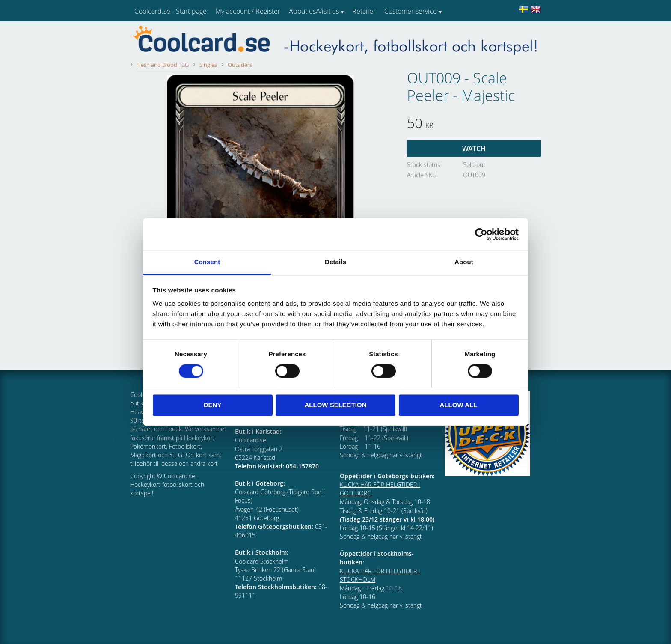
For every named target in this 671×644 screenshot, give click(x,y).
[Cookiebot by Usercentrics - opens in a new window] (481, 234)
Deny (213, 405)
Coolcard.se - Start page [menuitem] (171, 11)
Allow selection (336, 405)
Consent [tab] (207, 262)
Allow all (459, 405)
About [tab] (464, 262)
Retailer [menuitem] (364, 11)
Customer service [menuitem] (411, 11)
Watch (474, 149)
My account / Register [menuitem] (248, 11)
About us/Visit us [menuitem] (314, 11)
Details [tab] (335, 262)
